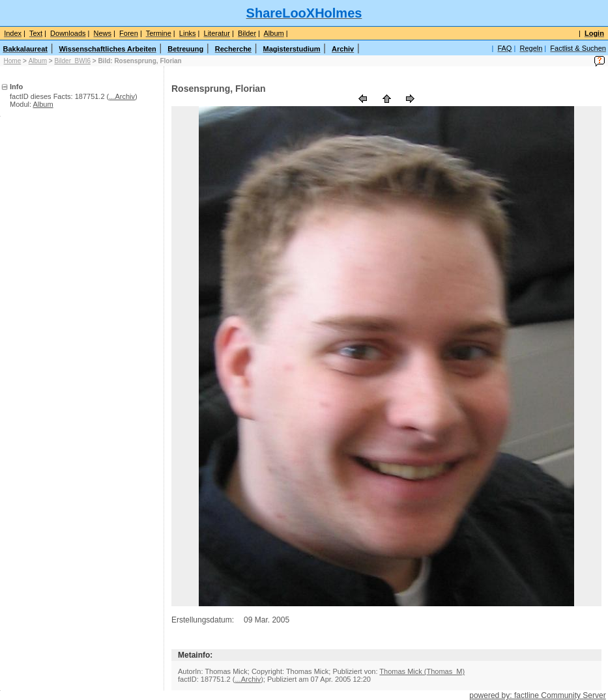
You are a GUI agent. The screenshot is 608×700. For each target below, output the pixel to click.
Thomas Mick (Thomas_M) (422, 671)
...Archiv (122, 96)
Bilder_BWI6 (72, 61)
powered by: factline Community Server (537, 695)
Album (38, 61)
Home (13, 61)
